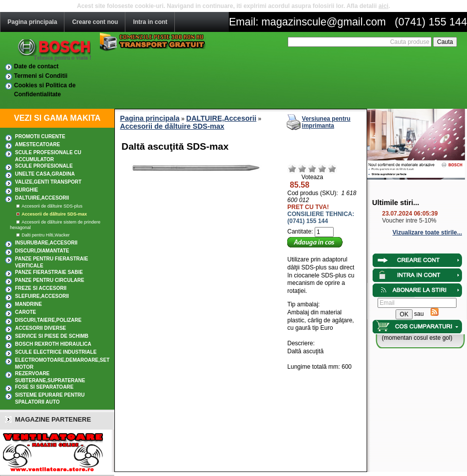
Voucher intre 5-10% (409, 221)
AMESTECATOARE (37, 144)
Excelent (332, 169)
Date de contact (36, 66)
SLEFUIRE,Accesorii (42, 296)
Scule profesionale (44, 166)
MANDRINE (28, 304)
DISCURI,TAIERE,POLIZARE (48, 320)
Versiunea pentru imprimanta (326, 122)
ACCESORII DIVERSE (40, 328)
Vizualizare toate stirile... (427, 233)
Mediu (312, 169)
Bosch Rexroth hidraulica (53, 344)
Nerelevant (302, 169)
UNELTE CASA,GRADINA (45, 174)
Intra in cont (150, 22)
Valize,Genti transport (48, 182)
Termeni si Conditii (41, 76)
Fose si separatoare (44, 387)
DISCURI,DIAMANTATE (42, 251)
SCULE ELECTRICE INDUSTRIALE (56, 352)
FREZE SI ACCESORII (41, 288)
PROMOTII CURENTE (40, 136)
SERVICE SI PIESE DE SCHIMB (52, 336)
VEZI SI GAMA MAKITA (57, 118)
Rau (292, 169)
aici (384, 6)
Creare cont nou (95, 22)
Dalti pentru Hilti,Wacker (45, 235)
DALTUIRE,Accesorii (42, 198)
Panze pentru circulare (50, 280)
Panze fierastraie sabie (49, 272)
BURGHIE (26, 190)
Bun (322, 169)
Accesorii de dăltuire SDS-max (54, 214)
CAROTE (25, 312)
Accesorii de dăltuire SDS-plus (52, 206)
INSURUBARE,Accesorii (46, 243)
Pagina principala (32, 22)
